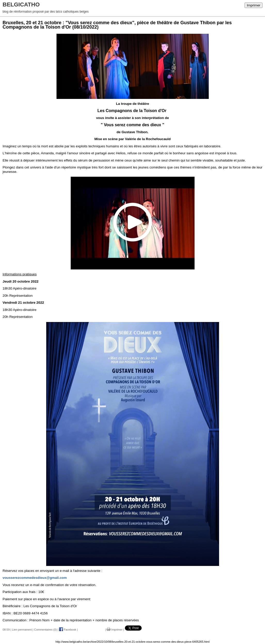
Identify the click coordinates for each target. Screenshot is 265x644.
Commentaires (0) (45, 630)
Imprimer (254, 5)
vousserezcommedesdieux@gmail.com (35, 578)
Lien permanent (22, 630)
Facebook (68, 630)
